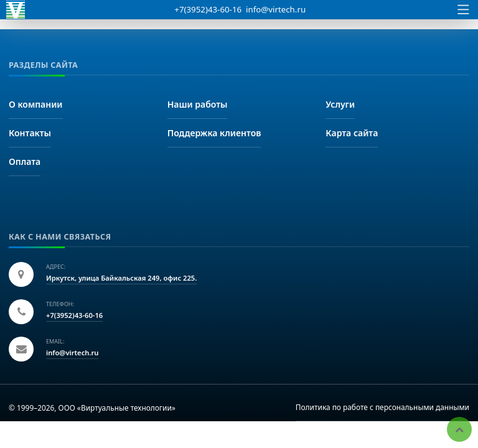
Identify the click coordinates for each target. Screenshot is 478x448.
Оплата (25, 161)
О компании (36, 104)
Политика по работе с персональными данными (382, 407)
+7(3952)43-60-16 (208, 9)
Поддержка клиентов (214, 133)
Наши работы (198, 104)
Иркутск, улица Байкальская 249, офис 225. (121, 278)
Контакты (30, 133)
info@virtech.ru (276, 9)
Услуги (340, 104)
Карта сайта (352, 133)
